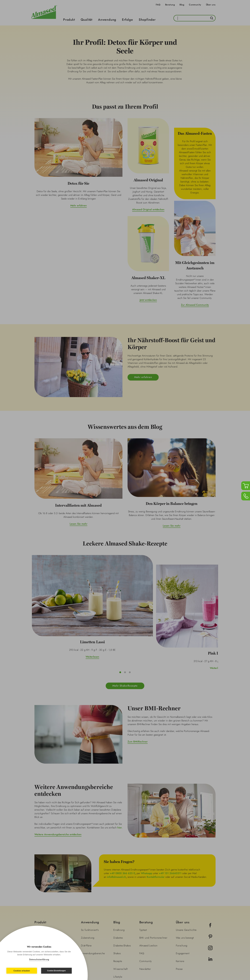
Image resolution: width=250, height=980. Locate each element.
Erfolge (127, 20)
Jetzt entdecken (148, 300)
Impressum (91, 960)
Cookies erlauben (22, 971)
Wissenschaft (121, 921)
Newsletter (145, 921)
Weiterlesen (63, 615)
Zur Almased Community (195, 305)
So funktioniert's (90, 882)
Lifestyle (118, 929)
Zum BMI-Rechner (138, 694)
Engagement (183, 906)
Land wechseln (202, 960)
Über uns (211, 5)
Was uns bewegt (185, 890)
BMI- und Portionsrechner (153, 890)
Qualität (86, 20)
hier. (120, 780)
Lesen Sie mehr (79, 524)
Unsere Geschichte (186, 882)
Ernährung (119, 882)
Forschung (182, 898)
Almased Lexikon (148, 898)
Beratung (170, 5)
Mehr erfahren (79, 205)
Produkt (69, 20)
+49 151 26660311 (170, 825)
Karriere (180, 914)
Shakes (117, 906)
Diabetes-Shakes (122, 898)
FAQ (158, 5)
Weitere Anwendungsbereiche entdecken (58, 787)
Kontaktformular (156, 829)
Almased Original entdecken (148, 209)
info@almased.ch (116, 829)
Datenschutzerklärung (39, 959)
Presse (179, 921)
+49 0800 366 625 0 (122, 825)
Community (195, 5)
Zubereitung (88, 890)
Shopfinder (147, 20)
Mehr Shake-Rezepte (125, 638)
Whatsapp (147, 825)
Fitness (117, 937)
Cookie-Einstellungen (56, 971)
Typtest (143, 882)
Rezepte (118, 914)
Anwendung (107, 20)
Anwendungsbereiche (93, 906)
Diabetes (118, 890)
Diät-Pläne (86, 898)
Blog (182, 5)
